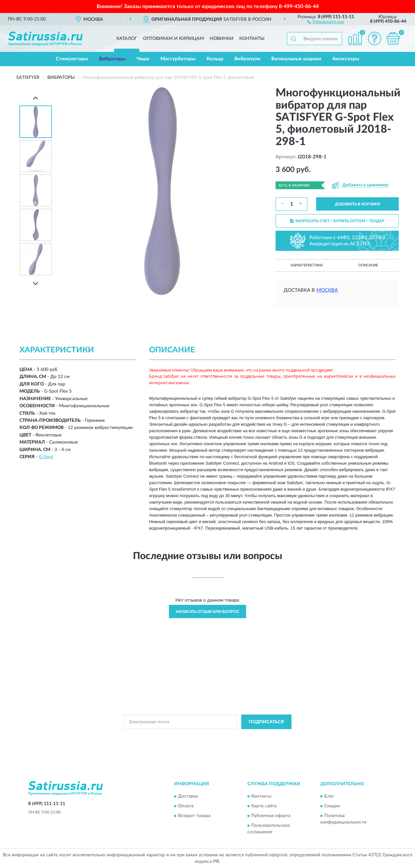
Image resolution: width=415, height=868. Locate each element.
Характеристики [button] (307, 265)
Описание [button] (368, 265)
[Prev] (36, 98)
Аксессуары (346, 59)
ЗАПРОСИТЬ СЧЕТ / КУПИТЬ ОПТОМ (337, 221)
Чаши (143, 59)
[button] (326, 21)
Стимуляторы (72, 59)
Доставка (188, 797)
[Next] (36, 283)
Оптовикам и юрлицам (173, 39)
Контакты (252, 39)
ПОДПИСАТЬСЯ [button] (266, 722)
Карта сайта (264, 806)
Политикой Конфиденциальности (205, 737)
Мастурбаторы (178, 59)
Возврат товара (194, 816)
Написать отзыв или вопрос (207, 612)
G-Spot (46, 457)
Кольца (215, 59)
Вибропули (247, 59)
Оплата (186, 806)
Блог (329, 797)
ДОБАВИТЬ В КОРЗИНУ (358, 204)
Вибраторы (112, 59)
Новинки (222, 39)
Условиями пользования (262, 737)
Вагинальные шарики (296, 59)
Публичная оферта (271, 816)
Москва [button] (327, 290)
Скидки (332, 806)
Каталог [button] (127, 39)
